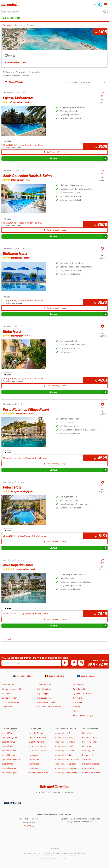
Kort (9, 639)
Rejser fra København (38, 737)
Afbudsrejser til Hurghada (66, 768)
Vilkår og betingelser (10, 702)
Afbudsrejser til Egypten (66, 764)
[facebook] (74, 663)
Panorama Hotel (89, 742)
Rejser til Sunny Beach (11, 759)
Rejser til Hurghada (10, 773)
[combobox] (54, 12)
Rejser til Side (7, 746)
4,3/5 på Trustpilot (11, 18)
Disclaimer (78, 702)
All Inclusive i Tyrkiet (37, 746)
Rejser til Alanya (8, 742)
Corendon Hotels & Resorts (49, 707)
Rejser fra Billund (36, 733)
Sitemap (77, 707)
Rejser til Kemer (8, 755)
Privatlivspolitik (80, 689)
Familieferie (33, 768)
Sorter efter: (73, 82)
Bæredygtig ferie (44, 698)
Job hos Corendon (9, 698)
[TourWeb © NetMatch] (55, 849)
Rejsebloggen (43, 693)
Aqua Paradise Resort (91, 773)
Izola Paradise (88, 768)
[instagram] (81, 663)
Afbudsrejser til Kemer (65, 751)
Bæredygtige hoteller (46, 702)
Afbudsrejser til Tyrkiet (65, 733)
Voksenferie (34, 759)
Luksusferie (33, 755)
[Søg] (105, 12)
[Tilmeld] (65, 663)
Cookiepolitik (79, 685)
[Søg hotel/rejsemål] (54, 12)
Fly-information (44, 689)
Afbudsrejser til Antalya (65, 742)
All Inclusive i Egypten (38, 751)
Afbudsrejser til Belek (64, 746)
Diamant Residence (91, 764)
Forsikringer (7, 707)
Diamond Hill (88, 755)
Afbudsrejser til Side (64, 755)
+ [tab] (8, 141)
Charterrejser (34, 764)
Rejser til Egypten (9, 768)
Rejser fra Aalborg (36, 742)
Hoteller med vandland (38, 773)
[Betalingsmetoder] (12, 803)
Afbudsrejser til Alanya (65, 737)
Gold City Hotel (89, 751)
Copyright (77, 698)
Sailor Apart (87, 759)
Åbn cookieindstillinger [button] (83, 715)
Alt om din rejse (44, 685)
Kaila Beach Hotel (90, 737)
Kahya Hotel (88, 733)
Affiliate (76, 711)
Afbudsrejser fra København (67, 759)
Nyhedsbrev (7, 693)
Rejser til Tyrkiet (8, 733)
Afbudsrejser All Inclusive (66, 773)
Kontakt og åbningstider (12, 689)
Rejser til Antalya (9, 751)
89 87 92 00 (98, 664)
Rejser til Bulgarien (9, 737)
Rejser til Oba (7, 764)
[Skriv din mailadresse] (31, 663)
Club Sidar (87, 746)
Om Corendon (8, 685)
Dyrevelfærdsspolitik (82, 693)
